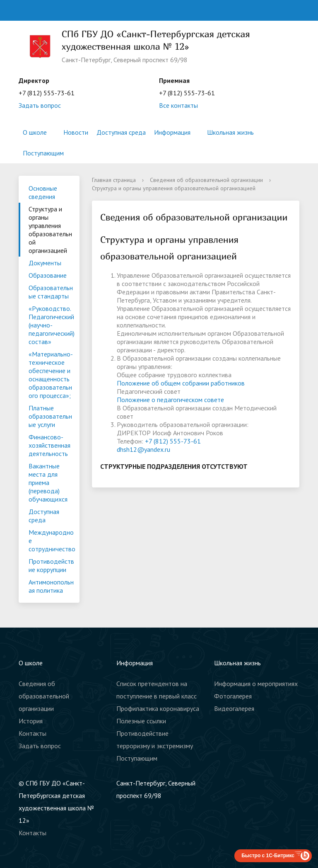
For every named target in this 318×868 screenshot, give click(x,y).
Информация (172, 132)
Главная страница (114, 180)
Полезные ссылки (141, 721)
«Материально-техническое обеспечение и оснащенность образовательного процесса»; (51, 375)
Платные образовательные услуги (50, 416)
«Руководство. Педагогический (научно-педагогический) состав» (52, 325)
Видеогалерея (234, 708)
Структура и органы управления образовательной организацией (50, 230)
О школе (35, 132)
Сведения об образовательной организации (206, 180)
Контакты (33, 733)
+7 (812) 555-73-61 (173, 441)
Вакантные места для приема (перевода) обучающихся (48, 482)
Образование (48, 275)
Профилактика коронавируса (158, 708)
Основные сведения (43, 192)
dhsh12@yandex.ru (143, 449)
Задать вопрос (40, 105)
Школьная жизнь (230, 132)
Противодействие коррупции (51, 565)
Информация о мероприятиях (256, 684)
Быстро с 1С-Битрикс (268, 856)
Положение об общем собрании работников (181, 383)
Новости (76, 132)
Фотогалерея (233, 696)
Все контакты (178, 105)
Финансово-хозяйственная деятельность (49, 445)
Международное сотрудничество (52, 541)
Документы (45, 263)
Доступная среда (121, 132)
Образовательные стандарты (51, 292)
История (31, 721)
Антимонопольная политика (51, 586)
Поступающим (43, 153)
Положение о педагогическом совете (170, 400)
